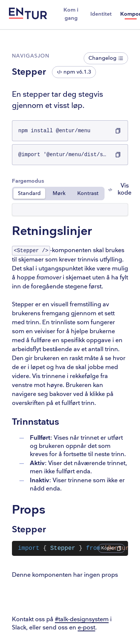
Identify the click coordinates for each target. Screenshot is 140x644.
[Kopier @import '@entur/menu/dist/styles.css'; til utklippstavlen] (118, 155)
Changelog (106, 58)
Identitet (101, 14)
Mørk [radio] (59, 193)
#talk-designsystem (82, 620)
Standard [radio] (29, 193)
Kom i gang (71, 14)
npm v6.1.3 (74, 72)
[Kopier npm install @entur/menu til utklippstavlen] (118, 131)
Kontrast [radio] (88, 193)
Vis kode (120, 189)
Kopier (111, 548)
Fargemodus (28, 181)
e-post (86, 628)
